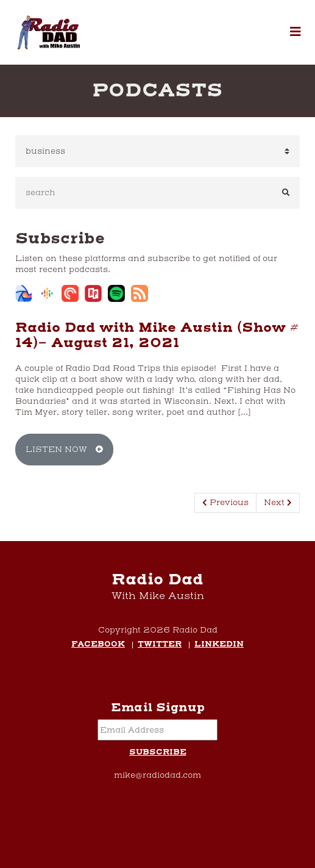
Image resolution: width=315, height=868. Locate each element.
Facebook (98, 645)
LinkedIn (219, 645)
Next (278, 503)
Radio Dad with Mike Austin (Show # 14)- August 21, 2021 (157, 335)
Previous (225, 503)
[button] (296, 32)
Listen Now (64, 450)
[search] (144, 193)
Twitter (160, 645)
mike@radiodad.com (157, 775)
